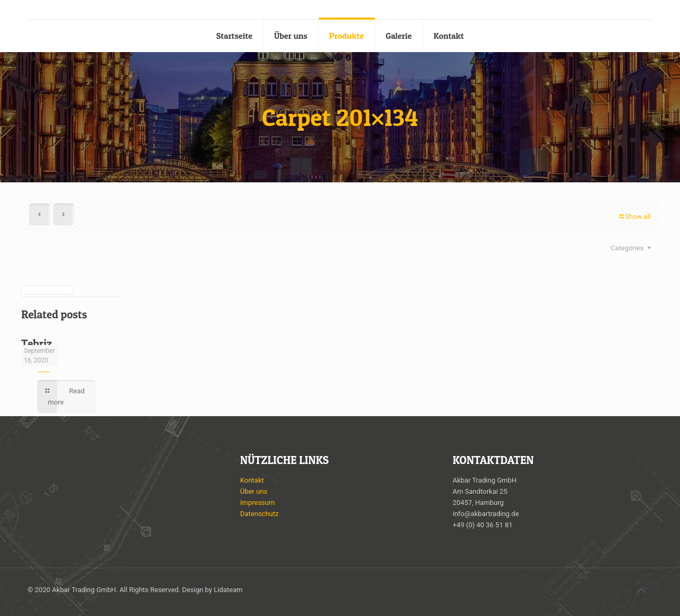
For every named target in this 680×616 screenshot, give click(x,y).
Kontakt (252, 480)
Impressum (257, 503)
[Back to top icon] (641, 590)
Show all (634, 217)
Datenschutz (259, 514)
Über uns (254, 491)
